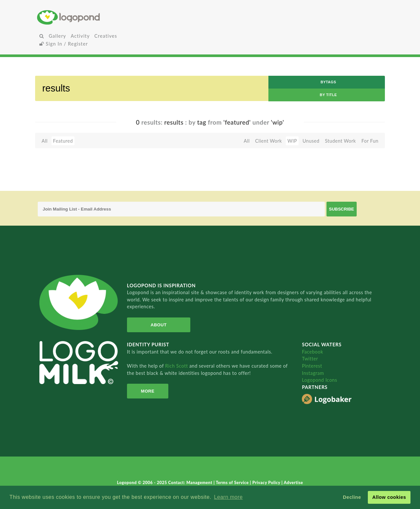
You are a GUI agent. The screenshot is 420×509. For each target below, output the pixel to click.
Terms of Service (233, 483)
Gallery (57, 36)
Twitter (310, 359)
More (148, 391)
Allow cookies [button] (389, 497)
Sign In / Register (64, 44)
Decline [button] (352, 497)
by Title (328, 95)
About (159, 325)
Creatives (106, 36)
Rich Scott (177, 366)
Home (95, 17)
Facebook (313, 352)
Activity (80, 36)
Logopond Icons (319, 380)
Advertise (294, 483)
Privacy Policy (267, 483)
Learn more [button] (228, 497)
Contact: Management (191, 483)
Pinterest (312, 366)
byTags (328, 82)
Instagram (313, 373)
